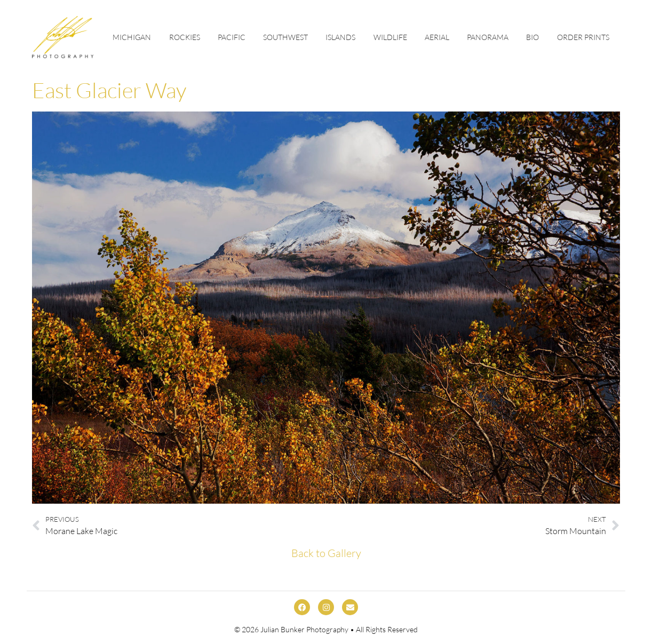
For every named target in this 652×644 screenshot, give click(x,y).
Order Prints (583, 37)
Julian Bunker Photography (304, 629)
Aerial (437, 37)
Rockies (185, 37)
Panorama (488, 37)
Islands (340, 37)
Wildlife (390, 37)
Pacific (232, 37)
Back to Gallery (326, 553)
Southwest (285, 37)
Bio (532, 37)
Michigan (132, 37)
